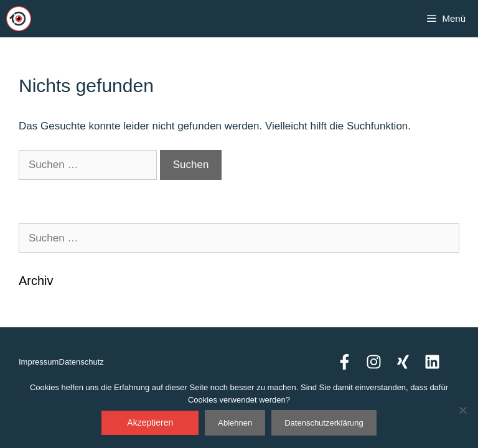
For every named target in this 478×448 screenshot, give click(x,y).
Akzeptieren (150, 422)
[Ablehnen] (462, 410)
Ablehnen (235, 423)
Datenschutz (82, 362)
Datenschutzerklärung (324, 423)
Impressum (39, 362)
